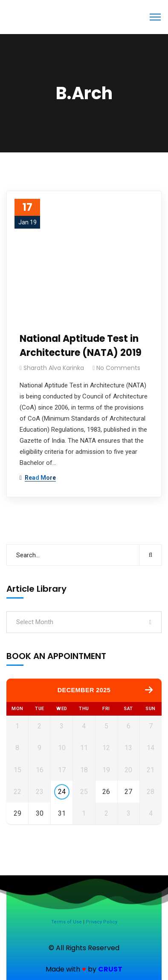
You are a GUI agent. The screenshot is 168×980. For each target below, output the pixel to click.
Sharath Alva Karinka (54, 368)
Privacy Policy (101, 922)
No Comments (118, 368)
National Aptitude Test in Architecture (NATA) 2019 (81, 346)
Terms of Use (67, 922)
